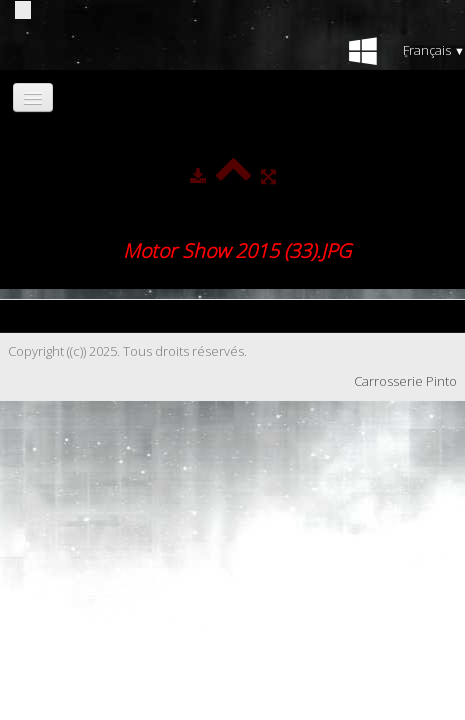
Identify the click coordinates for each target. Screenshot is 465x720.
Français (434, 50)
